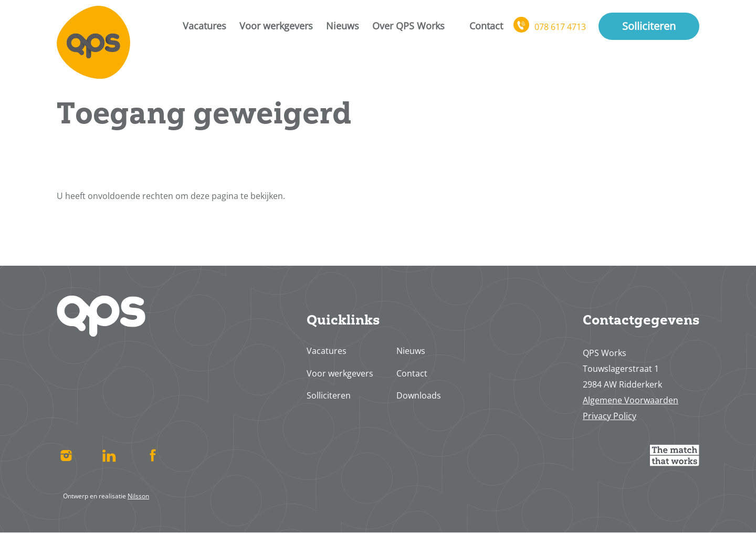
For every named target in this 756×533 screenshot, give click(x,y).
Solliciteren (649, 26)
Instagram (66, 455)
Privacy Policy (610, 416)
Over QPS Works (408, 26)
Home (93, 42)
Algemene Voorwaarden (631, 400)
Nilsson (138, 496)
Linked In (109, 455)
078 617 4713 (560, 27)
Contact (486, 26)
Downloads (419, 395)
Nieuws (343, 26)
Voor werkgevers (276, 26)
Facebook (153, 455)
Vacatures (204, 26)
